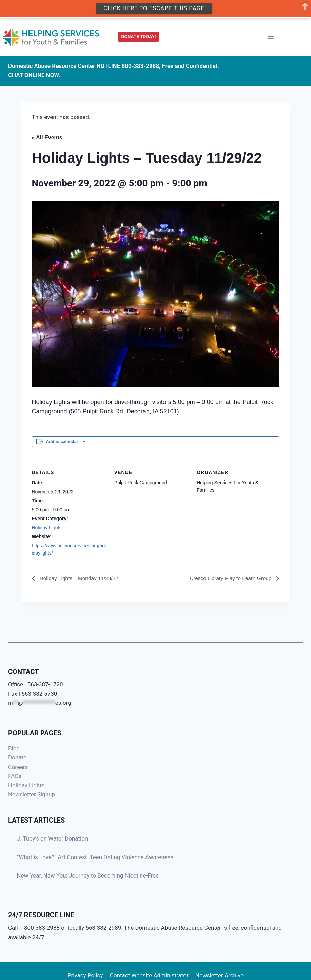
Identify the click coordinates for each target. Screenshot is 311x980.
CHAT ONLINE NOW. (34, 75)
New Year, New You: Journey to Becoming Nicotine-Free (88, 875)
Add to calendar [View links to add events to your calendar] (62, 442)
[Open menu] (271, 37)
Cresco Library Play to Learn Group (229, 578)
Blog (14, 748)
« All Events (47, 138)
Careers (18, 767)
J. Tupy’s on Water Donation (53, 838)
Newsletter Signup (32, 794)
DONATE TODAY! (139, 36)
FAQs (15, 776)
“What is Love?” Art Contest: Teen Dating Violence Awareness (95, 857)
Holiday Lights (47, 528)
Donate (17, 757)
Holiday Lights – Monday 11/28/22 (80, 578)
